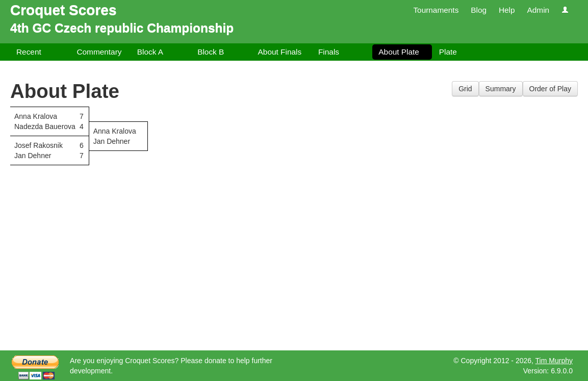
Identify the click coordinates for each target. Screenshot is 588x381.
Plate (448, 52)
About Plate (399, 52)
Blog (479, 10)
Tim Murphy (554, 361)
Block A (150, 52)
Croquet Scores (63, 10)
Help (507, 10)
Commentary (99, 52)
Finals (329, 52)
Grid (465, 89)
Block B (211, 52)
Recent (29, 52)
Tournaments (436, 10)
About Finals (280, 52)
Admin (538, 10)
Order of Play (550, 89)
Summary (501, 89)
